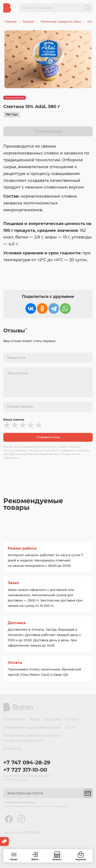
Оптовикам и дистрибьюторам (32, 727)
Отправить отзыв (48, 437)
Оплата (15, 663)
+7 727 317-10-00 (25, 770)
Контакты (12, 749)
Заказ (13, 583)
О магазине (14, 719)
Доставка (17, 623)
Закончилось (48, 131)
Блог (70, 727)
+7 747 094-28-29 (27, 762)
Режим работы (22, 548)
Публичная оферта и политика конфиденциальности (32, 738)
